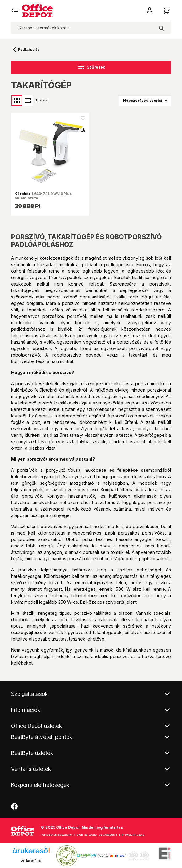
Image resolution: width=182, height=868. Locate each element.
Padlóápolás (29, 49)
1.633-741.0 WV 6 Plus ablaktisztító (43, 196)
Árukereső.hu (31, 861)
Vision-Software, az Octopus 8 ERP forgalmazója (109, 835)
